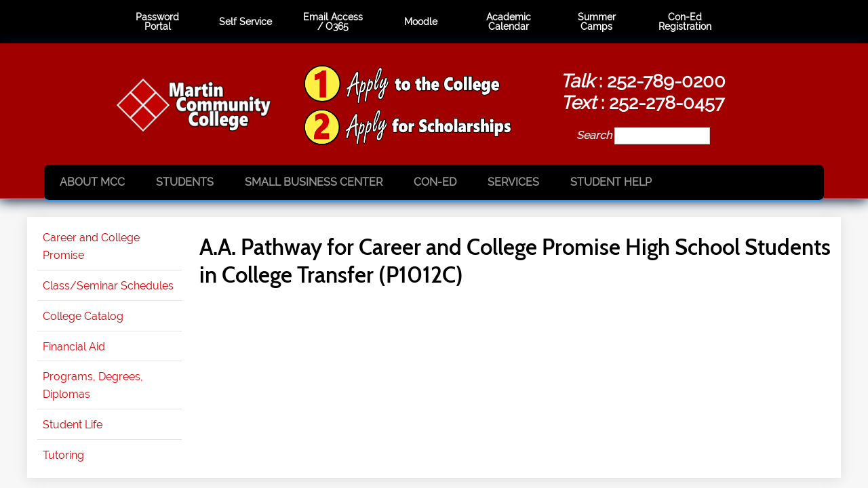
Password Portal (157, 22)
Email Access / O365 (333, 22)
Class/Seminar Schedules (108, 286)
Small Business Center (314, 182)
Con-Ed (435, 182)
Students (185, 182)
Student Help (611, 182)
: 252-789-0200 (643, 81)
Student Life (73, 425)
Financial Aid (74, 347)
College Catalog (83, 316)
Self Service (245, 22)
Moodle (421, 22)
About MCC (92, 182)
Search (595, 135)
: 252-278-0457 (643, 102)
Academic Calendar (509, 22)
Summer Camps (597, 22)
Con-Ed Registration (685, 22)
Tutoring (63, 455)
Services (513, 182)
